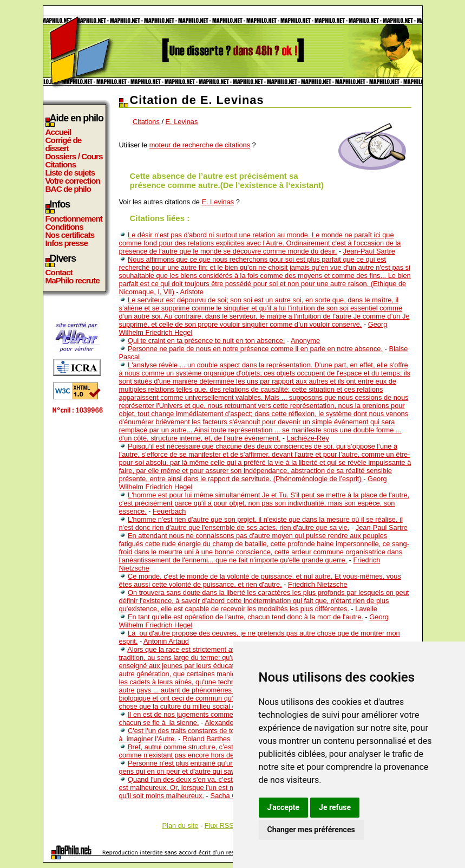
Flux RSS (219, 825)
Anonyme (305, 341)
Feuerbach (169, 511)
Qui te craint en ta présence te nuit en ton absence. (206, 341)
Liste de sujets (70, 173)
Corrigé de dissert (64, 144)
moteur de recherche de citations (200, 145)
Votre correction (73, 181)
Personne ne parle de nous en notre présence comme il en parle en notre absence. (255, 349)
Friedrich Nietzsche (318, 584)
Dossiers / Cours (74, 156)
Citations (61, 164)
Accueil (58, 132)
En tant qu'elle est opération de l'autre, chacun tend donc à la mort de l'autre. (245, 617)
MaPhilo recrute (73, 280)
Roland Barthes (206, 739)
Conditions (64, 227)
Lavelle (366, 609)
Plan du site (181, 825)
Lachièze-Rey (308, 438)
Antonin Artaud (166, 641)
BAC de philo (68, 189)
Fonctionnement (74, 219)
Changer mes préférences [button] (311, 830)
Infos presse (67, 243)
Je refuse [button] (335, 807)
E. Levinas (182, 122)
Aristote (192, 292)
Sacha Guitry (230, 796)
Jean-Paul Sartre (369, 251)
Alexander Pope (229, 723)
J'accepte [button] (284, 807)
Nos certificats (70, 235)
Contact (59, 272)
